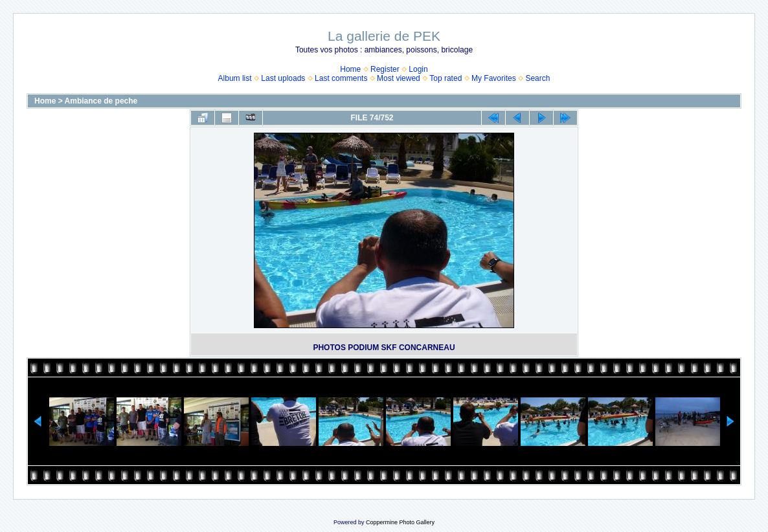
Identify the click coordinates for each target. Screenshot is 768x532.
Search (537, 78)
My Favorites (494, 78)
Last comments (341, 78)
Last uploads (283, 78)
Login (418, 69)
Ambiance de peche (101, 101)
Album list (235, 78)
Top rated (446, 78)
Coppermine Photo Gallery (400, 522)
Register (385, 69)
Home (350, 69)
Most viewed (399, 78)
